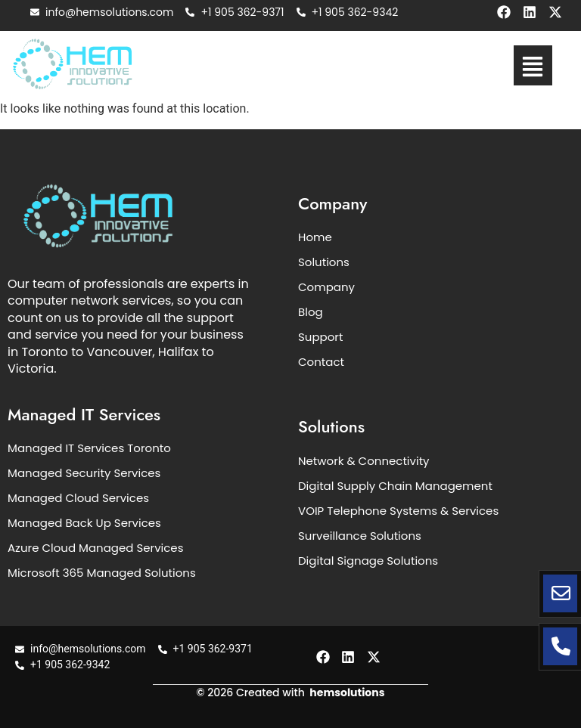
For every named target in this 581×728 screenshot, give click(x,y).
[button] (533, 65)
